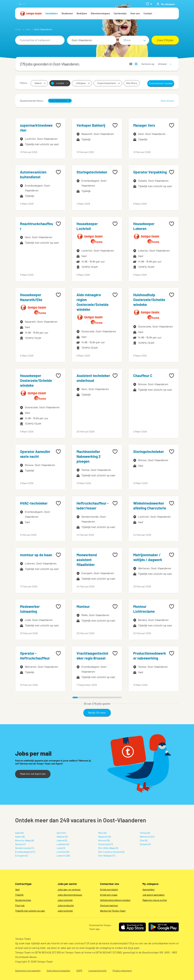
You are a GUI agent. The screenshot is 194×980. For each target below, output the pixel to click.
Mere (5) (102, 833)
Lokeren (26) (63, 856)
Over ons (135, 13)
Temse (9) (145, 833)
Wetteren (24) (147, 837)
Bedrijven (82, 13)
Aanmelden (149, 889)
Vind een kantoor (109, 905)
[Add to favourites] (58, 125)
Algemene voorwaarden (28, 971)
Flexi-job (20, 905)
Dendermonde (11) (25, 848)
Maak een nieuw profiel (155, 900)
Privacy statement (122, 971)
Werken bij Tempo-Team (113, 911)
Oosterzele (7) (105, 844)
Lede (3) (61, 848)
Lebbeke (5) (63, 844)
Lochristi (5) (63, 852)
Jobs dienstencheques (70, 895)
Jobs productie (66, 905)
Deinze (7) (20, 844)
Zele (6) (144, 840)
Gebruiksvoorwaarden (59, 971)
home (18, 29)
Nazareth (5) (105, 837)
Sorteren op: (148, 64)
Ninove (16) (104, 840)
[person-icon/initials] (166, 4)
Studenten (67, 13)
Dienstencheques (100, 13)
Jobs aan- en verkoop (69, 889)
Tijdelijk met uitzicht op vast (30, 911)
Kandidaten (52, 13)
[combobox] (40, 40)
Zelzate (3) (145, 844)
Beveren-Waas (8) (24, 840)
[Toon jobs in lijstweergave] (131, 64)
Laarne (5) (62, 840)
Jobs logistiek (65, 900)
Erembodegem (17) (25, 852)
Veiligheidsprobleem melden (115, 900)
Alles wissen (167, 101)
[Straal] (134, 40)
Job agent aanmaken (154, 895)
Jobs (28, 29)
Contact (148, 13)
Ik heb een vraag (109, 895)
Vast (17, 889)
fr (24, 4)
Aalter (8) (20, 837)
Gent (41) (61, 833)
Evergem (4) (22, 856)
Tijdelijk (19, 895)
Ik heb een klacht (109, 889)
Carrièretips (120, 13)
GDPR (79, 971)
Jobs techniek (65, 911)
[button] (69, 101)
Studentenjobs (23, 900)
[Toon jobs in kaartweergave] (136, 64)
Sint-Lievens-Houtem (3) (111, 852)
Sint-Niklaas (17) (107, 856)
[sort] (164, 62)
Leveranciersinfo (97, 971)
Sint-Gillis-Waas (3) (108, 848)
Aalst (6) (19, 833)
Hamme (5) (62, 837)
